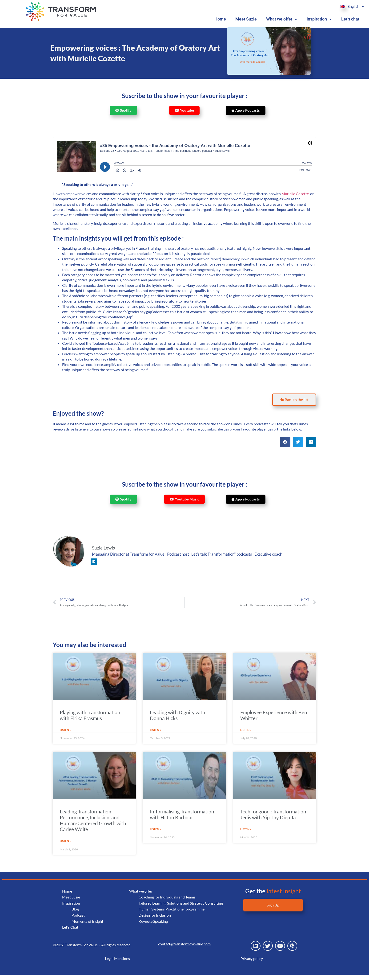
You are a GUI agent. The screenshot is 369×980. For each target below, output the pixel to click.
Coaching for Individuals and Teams (168, 902)
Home (223, 19)
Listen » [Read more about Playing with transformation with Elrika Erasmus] (66, 735)
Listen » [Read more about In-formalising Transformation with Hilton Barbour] (156, 834)
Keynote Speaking (154, 932)
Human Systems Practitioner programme (173, 920)
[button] (285, 447)
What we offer (284, 19)
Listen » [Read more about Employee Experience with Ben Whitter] (247, 735)
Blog (75, 914)
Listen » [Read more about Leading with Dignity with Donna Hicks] (156, 735)
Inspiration (320, 19)
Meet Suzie (249, 19)
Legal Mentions (118, 964)
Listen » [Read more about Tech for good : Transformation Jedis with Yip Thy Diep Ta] (247, 834)
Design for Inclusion (155, 926)
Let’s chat (351, 19)
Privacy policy (252, 964)
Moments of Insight (87, 926)
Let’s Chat (71, 932)
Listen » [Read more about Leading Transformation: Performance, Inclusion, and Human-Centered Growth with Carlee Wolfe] (66, 846)
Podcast (78, 920)
